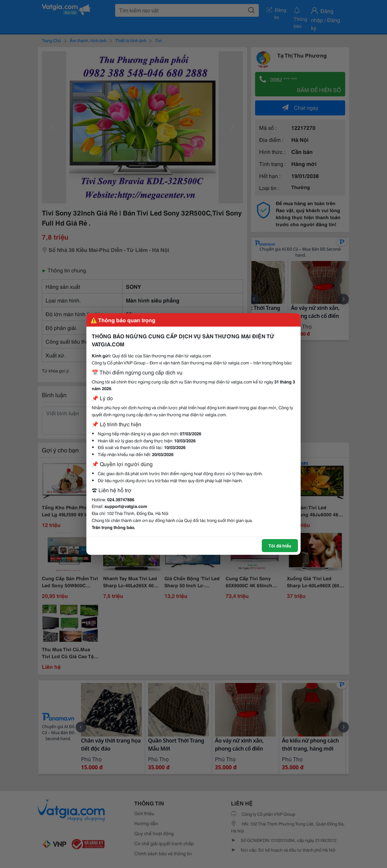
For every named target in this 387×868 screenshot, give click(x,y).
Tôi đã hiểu (280, 545)
